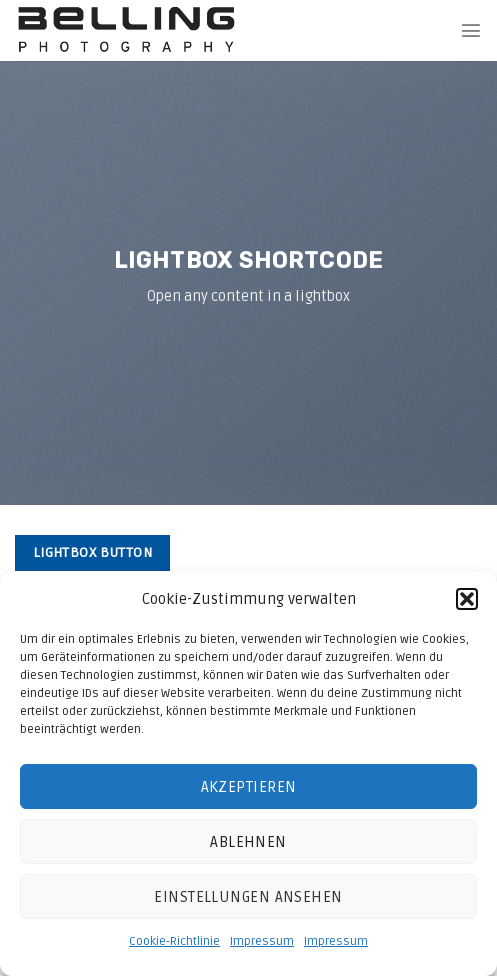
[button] (467, 599)
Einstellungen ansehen (248, 897)
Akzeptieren (249, 787)
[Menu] (471, 30)
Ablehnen (248, 842)
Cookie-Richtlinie (174, 941)
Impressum (262, 941)
